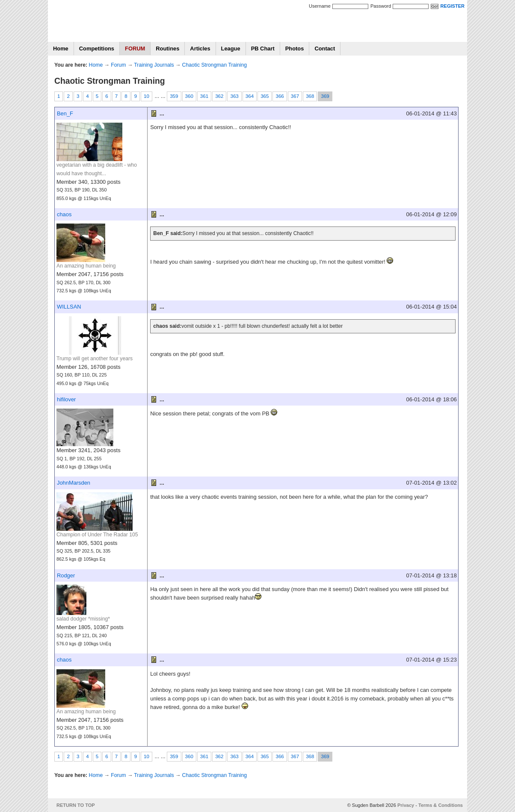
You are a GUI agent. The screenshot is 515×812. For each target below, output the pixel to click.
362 (219, 96)
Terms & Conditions (441, 805)
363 (234, 96)
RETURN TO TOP (76, 805)
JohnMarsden (74, 483)
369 (325, 96)
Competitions (97, 49)
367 (295, 96)
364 (250, 96)
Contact (325, 49)
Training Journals (154, 65)
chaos (64, 214)
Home (61, 49)
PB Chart (263, 49)
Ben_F (65, 113)
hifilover (66, 399)
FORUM (135, 49)
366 (280, 96)
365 (265, 96)
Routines (167, 49)
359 (174, 96)
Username (320, 6)
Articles (200, 49)
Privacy (406, 805)
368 (310, 96)
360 (189, 96)
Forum (118, 65)
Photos (295, 49)
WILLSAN (69, 307)
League (231, 49)
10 (147, 96)
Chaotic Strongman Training (215, 65)
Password (381, 6)
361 (204, 96)
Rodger (66, 575)
